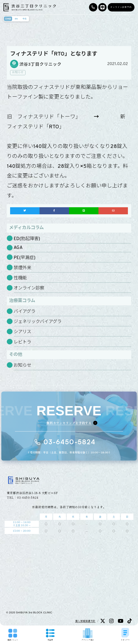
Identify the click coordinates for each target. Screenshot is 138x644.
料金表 (50, 635)
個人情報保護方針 (85, 621)
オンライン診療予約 (121, 7)
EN (16, 19)
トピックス (125, 634)
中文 (25, 19)
